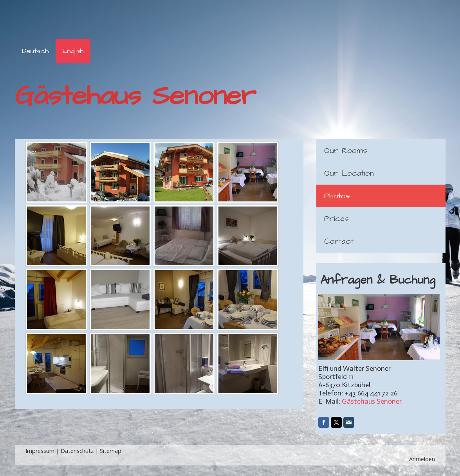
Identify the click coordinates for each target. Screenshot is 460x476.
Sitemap (111, 451)
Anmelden (422, 459)
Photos (337, 196)
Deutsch (35, 51)
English (73, 51)
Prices (336, 219)
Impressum (40, 451)
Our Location (349, 173)
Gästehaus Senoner (372, 401)
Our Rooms (346, 151)
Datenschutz (77, 451)
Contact (339, 241)
